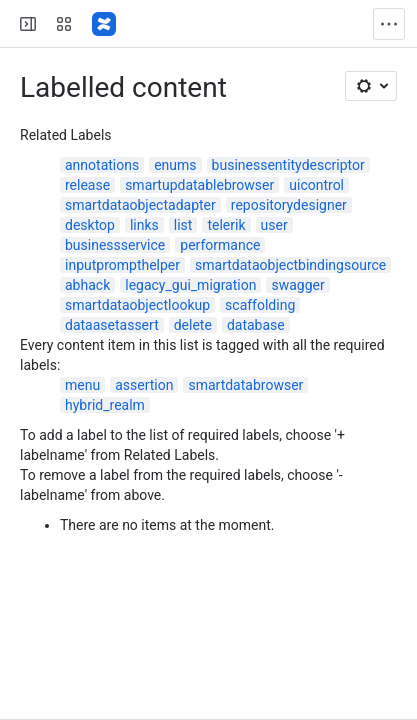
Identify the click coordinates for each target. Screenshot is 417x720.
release (87, 185)
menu (82, 385)
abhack (87, 285)
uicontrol (316, 185)
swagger (297, 285)
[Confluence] (104, 24)
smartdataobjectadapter (140, 205)
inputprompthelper (122, 265)
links (144, 225)
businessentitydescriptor (288, 165)
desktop (90, 225)
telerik (226, 225)
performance (220, 245)
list (183, 225)
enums (175, 165)
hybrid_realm (105, 405)
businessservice (115, 245)
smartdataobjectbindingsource (290, 265)
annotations (102, 165)
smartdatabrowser (245, 385)
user (274, 225)
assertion (144, 385)
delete (193, 325)
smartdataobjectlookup (137, 305)
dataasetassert (112, 325)
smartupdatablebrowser (199, 185)
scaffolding (260, 305)
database (256, 325)
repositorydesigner (289, 205)
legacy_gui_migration (190, 285)
